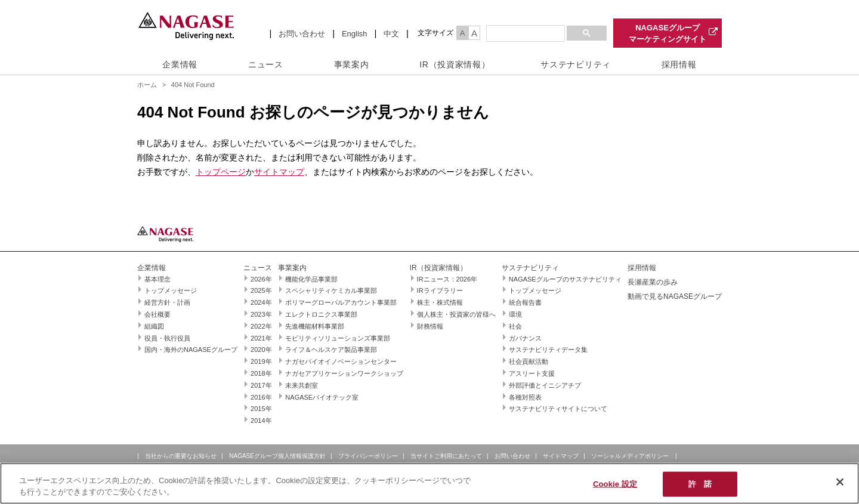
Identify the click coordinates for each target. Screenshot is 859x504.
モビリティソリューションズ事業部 (338, 338)
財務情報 (430, 326)
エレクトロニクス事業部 (321, 314)
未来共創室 (302, 385)
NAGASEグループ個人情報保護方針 (277, 456)
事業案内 (352, 64)
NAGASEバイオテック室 (322, 397)
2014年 (261, 420)
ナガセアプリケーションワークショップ (344, 373)
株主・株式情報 (440, 302)
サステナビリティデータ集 (548, 350)
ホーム (147, 85)
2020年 (261, 350)
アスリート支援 (532, 373)
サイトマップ (279, 172)
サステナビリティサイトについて (558, 409)
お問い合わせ (302, 34)
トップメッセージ (171, 290)
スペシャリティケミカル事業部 (331, 290)
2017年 (261, 385)
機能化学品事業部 (311, 279)
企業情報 (180, 64)
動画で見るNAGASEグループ (675, 296)
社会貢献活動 (529, 361)
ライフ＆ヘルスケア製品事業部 (331, 350)
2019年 (261, 361)
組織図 (154, 326)
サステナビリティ (576, 64)
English (355, 34)
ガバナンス (525, 338)
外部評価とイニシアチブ (545, 385)
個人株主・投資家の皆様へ (456, 314)
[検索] (524, 34)
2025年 (261, 290)
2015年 (261, 409)
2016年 (261, 397)
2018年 (261, 373)
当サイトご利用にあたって (446, 456)
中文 (391, 34)
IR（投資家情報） (455, 64)
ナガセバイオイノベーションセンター (341, 361)
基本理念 (157, 279)
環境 (515, 314)
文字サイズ (435, 33)
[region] (429, 483)
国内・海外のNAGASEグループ (191, 350)
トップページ (221, 172)
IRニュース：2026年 (447, 279)
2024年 (261, 302)
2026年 (261, 279)
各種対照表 (525, 397)
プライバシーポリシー (368, 456)
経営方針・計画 (167, 302)
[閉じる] (840, 482)
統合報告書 (525, 302)
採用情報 (679, 64)
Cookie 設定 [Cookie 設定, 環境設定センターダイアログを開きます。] (615, 484)
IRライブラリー (440, 290)
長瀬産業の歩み (653, 282)
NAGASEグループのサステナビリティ (565, 279)
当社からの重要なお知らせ (181, 456)
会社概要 (157, 314)
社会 (515, 326)
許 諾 (700, 484)
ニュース (266, 64)
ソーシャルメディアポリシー (630, 456)
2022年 (261, 326)
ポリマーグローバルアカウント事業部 (341, 302)
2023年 (261, 314)
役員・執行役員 (167, 338)
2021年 (261, 338)
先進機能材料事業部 (315, 326)
